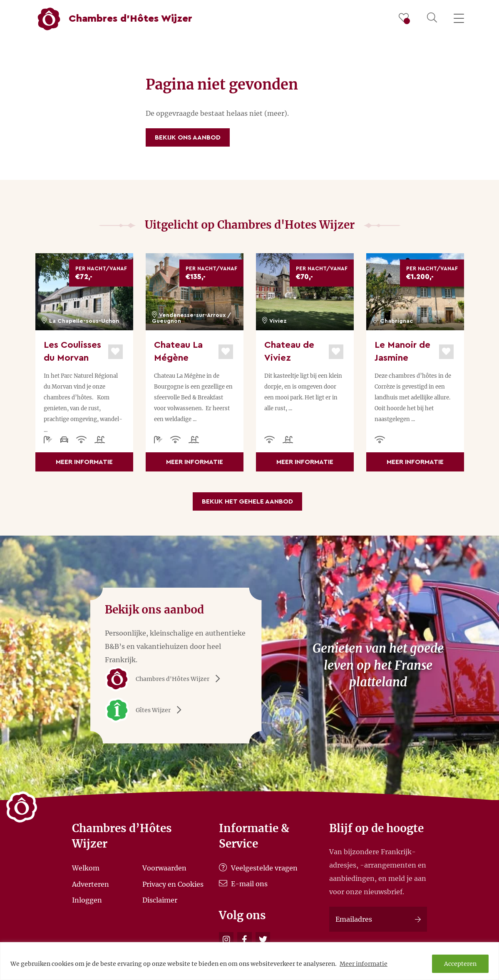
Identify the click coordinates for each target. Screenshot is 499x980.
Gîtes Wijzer (146, 710)
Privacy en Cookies (173, 884)
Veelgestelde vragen (258, 868)
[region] (249, 961)
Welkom (86, 868)
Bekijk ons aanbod (188, 137)
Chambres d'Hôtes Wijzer (165, 679)
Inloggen (87, 900)
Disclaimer (160, 900)
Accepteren (460, 964)
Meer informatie (364, 964)
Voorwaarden (164, 868)
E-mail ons (243, 884)
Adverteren (91, 884)
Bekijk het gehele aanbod (247, 501)
